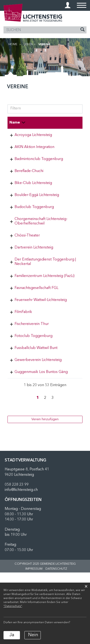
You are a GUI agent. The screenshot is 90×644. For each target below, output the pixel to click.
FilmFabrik (23, 366)
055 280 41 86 (68, 229)
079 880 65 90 (68, 213)
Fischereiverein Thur (32, 378)
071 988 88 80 (68, 349)
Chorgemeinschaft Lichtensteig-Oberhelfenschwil (30, 250)
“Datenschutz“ (13, 606)
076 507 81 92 (68, 135)
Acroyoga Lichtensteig (33, 135)
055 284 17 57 (68, 439)
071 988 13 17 (68, 267)
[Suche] (82, 30)
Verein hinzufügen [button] (45, 491)
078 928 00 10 (68, 390)
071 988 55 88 (68, 423)
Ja (12, 635)
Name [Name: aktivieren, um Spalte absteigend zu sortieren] (15, 123)
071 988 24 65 (68, 333)
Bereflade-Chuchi (29, 180)
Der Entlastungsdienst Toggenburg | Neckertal (33, 300)
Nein (33, 635)
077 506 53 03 (68, 316)
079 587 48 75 (68, 164)
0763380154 (66, 279)
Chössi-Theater (27, 267)
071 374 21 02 (68, 246)
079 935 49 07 (68, 147)
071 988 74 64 (68, 201)
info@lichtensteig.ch (21, 561)
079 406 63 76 (68, 378)
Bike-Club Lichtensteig (33, 201)
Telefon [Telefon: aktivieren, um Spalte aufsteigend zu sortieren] (63, 123)
